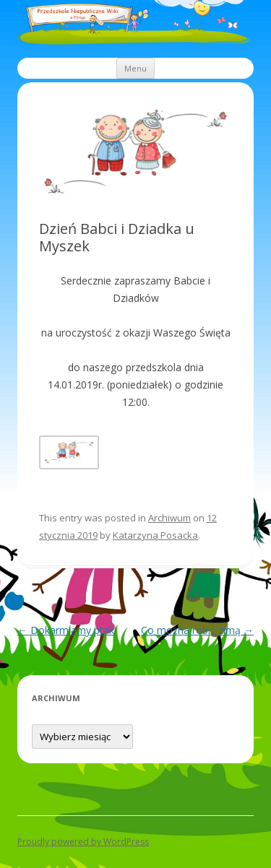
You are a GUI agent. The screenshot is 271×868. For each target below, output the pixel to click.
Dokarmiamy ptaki (67, 630)
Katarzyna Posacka (155, 535)
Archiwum (169, 518)
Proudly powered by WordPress (83, 842)
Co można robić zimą (197, 630)
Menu (135, 68)
